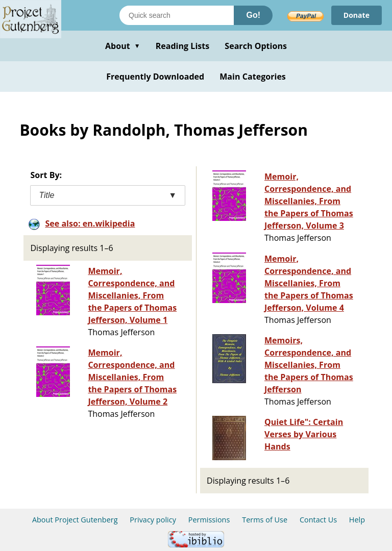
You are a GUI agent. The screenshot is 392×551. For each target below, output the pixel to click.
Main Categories (253, 77)
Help (357, 520)
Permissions (209, 520)
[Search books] (177, 15)
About (123, 46)
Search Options (256, 46)
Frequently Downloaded (155, 77)
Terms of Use (265, 520)
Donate (357, 15)
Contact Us (318, 520)
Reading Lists (183, 46)
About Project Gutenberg (75, 520)
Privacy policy (153, 520)
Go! (253, 15)
